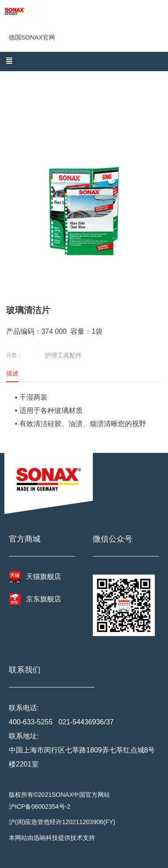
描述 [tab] (12, 373)
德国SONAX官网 (32, 37)
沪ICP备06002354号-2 (40, 807)
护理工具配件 (63, 355)
